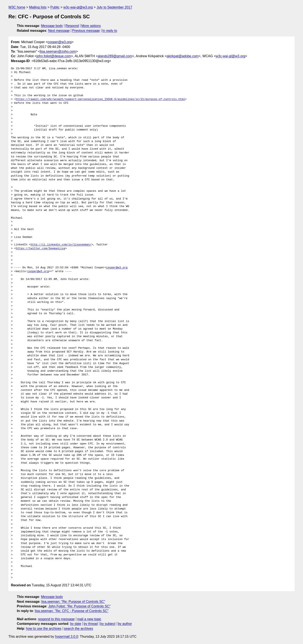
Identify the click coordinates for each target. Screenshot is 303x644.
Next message (59, 31)
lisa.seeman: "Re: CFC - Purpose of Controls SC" (72, 611)
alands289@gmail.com (115, 56)
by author (125, 624)
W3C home (17, 7)
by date (76, 624)
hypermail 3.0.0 (66, 637)
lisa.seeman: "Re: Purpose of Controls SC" (73, 602)
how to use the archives (44, 629)
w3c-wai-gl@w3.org (78, 7)
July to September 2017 (114, 7)
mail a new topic (89, 619)
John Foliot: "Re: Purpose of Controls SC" (79, 606)
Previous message (86, 31)
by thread (91, 624)
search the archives (79, 629)
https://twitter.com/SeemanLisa (40, 249)
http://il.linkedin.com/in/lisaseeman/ (61, 245)
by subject (108, 624)
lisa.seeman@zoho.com (58, 51)
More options (91, 26)
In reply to (110, 31)
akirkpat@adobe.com (183, 56)
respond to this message (56, 619)
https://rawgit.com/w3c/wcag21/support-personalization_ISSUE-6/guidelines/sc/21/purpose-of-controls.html (100, 99)
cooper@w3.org (60, 42)
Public (55, 7)
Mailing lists (38, 7)
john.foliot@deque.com (54, 56)
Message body (52, 26)
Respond (72, 26)
